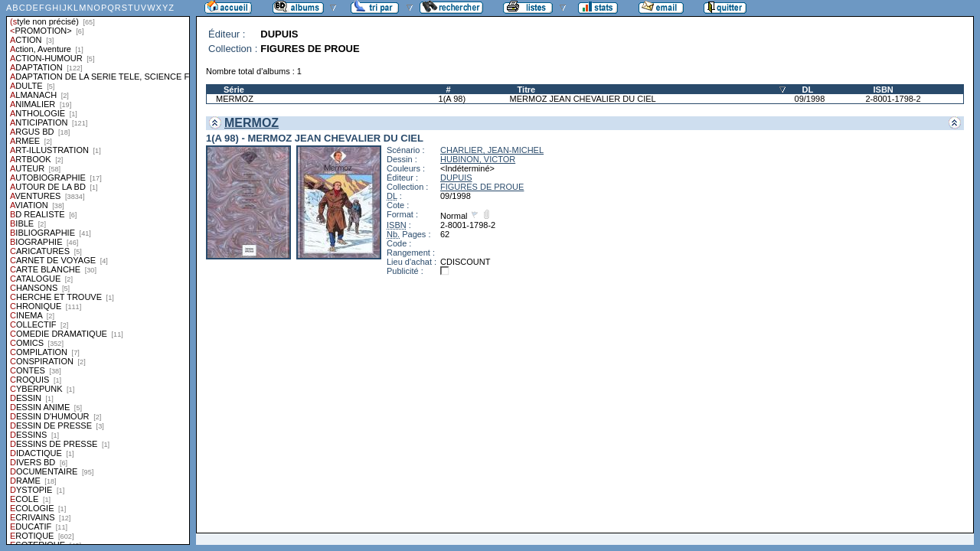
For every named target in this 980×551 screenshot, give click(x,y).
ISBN (883, 90)
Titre (527, 90)
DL (808, 90)
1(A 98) (452, 99)
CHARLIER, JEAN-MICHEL (492, 150)
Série (234, 90)
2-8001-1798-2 (893, 99)
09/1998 (810, 99)
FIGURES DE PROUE (482, 187)
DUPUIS (456, 178)
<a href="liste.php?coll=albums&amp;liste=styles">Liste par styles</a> (98, 272)
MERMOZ (235, 99)
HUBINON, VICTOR (478, 159)
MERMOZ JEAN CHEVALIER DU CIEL (583, 99)
